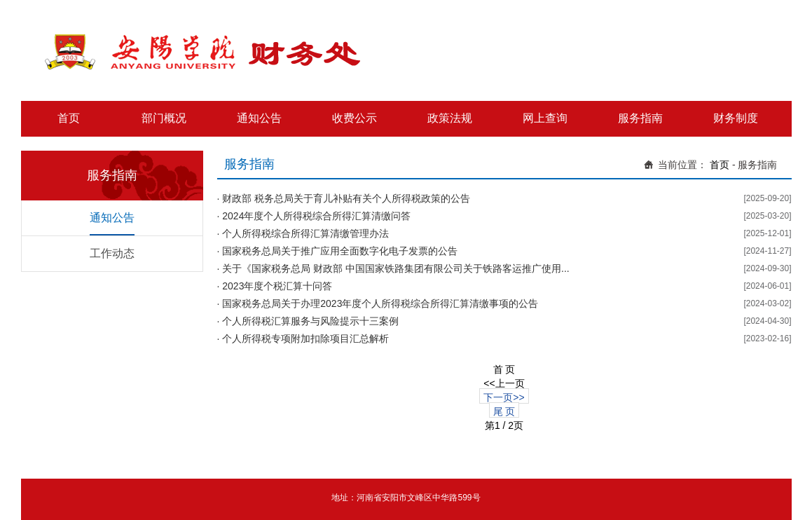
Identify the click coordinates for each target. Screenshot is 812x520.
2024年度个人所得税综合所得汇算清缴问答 (316, 216)
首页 (69, 118)
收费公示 (355, 118)
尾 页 (504, 411)
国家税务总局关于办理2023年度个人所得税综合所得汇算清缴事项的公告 (380, 303)
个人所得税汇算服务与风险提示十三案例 (310, 321)
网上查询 (545, 118)
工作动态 (112, 253)
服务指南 (640, 118)
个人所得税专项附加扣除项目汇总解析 (305, 338)
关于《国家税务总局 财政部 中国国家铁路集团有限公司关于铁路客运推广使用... (395, 268)
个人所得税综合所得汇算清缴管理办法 (305, 233)
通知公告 (259, 118)
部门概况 (164, 118)
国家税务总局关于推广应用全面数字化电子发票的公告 (340, 251)
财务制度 (736, 118)
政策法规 (450, 118)
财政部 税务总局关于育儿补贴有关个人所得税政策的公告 (346, 198)
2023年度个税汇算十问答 (277, 286)
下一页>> (504, 397)
